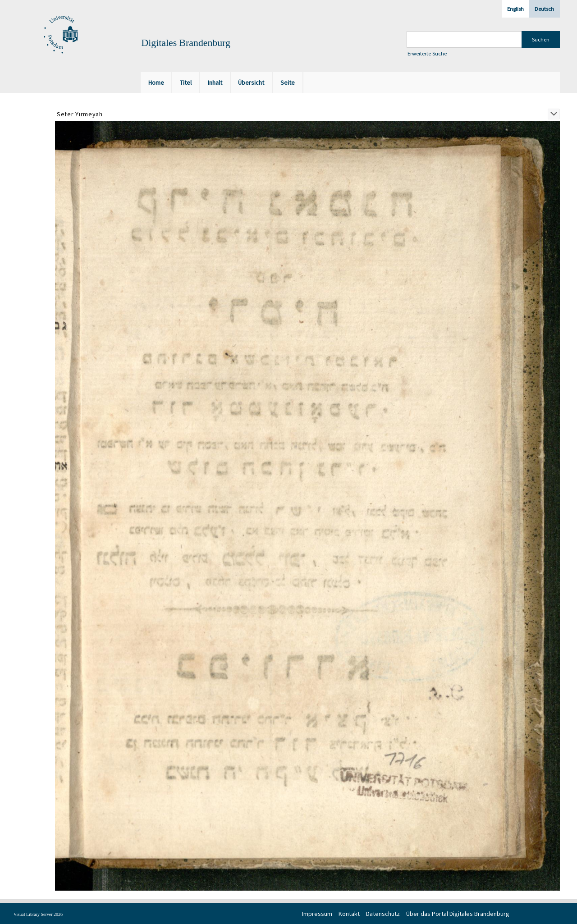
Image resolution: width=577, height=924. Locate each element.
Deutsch (544, 9)
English (515, 9)
